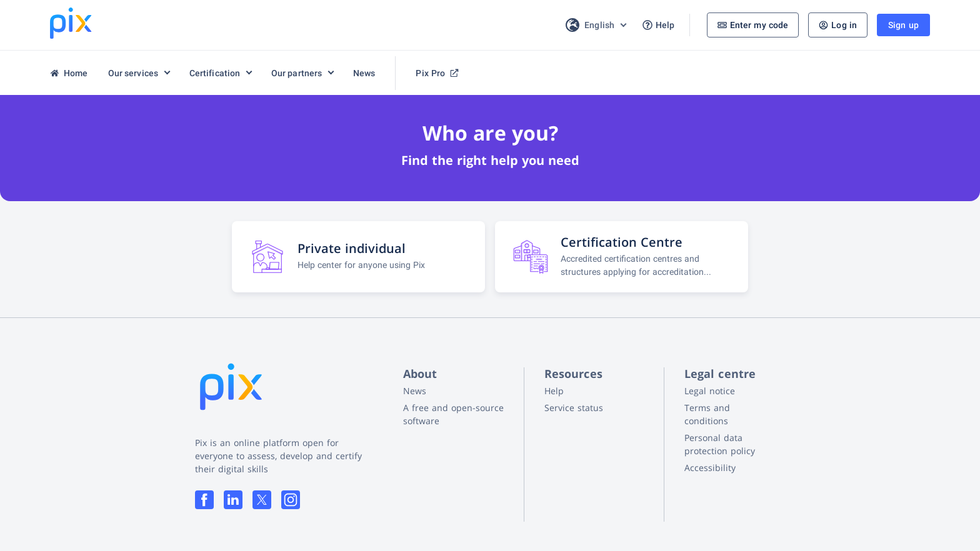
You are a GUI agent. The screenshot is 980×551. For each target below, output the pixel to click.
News (364, 73)
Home (69, 73)
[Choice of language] (595, 25)
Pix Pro (437, 73)
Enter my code (753, 25)
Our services (133, 73)
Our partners (297, 73)
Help (658, 25)
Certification (215, 73)
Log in (838, 25)
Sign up (903, 25)
